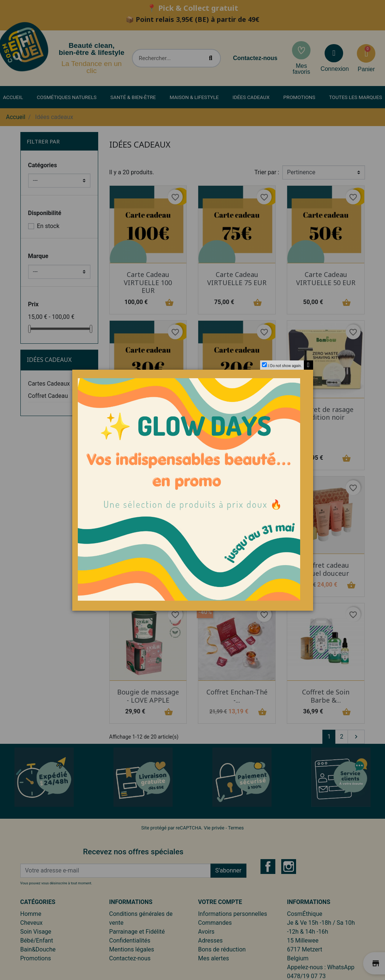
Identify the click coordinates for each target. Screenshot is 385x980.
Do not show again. (286, 366)
